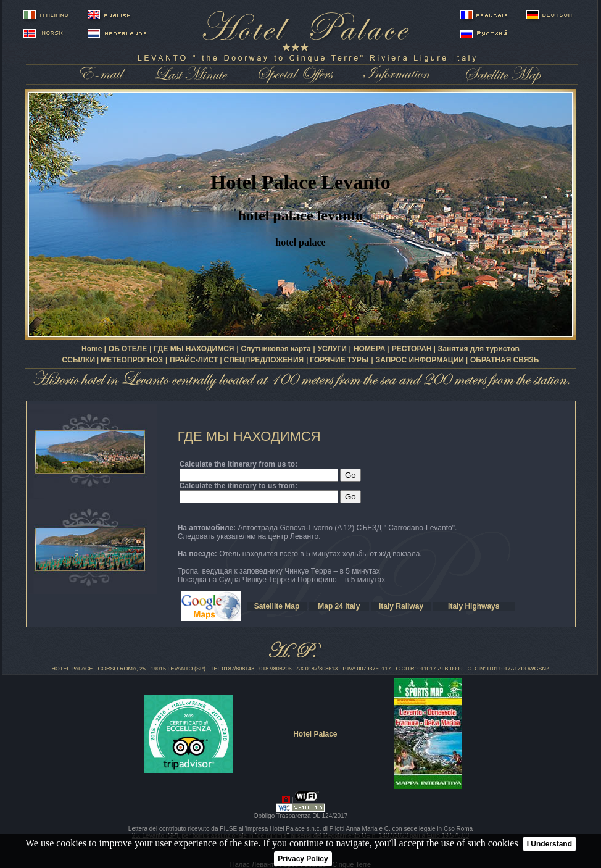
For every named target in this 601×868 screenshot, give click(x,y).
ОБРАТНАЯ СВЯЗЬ (504, 360)
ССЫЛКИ (79, 360)
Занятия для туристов (479, 349)
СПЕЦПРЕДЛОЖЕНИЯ (264, 360)
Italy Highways (474, 606)
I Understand (549, 844)
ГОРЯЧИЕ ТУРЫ (339, 360)
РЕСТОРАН (412, 349)
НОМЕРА (370, 349)
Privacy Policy (303, 859)
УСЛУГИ (332, 349)
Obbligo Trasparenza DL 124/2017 (301, 816)
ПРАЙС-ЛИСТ (194, 360)
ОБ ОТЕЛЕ (128, 349)
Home (93, 349)
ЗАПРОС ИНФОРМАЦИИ (420, 360)
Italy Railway (401, 606)
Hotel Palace (315, 734)
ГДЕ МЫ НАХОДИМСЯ (194, 349)
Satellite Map (277, 606)
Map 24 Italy (339, 606)
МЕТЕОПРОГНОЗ (132, 360)
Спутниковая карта (276, 349)
